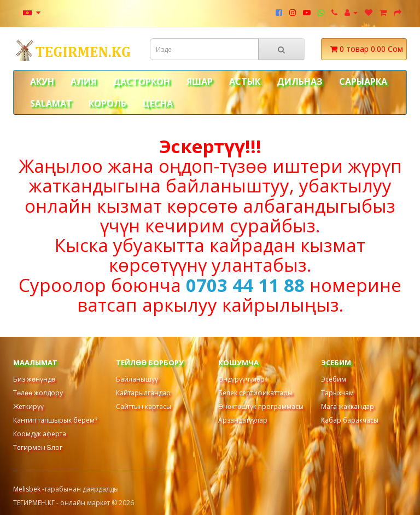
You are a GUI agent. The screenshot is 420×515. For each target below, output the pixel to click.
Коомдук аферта (40, 434)
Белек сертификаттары (255, 393)
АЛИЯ (83, 81)
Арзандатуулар (243, 420)
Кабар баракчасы (350, 420)
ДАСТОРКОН (141, 81)
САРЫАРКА (363, 81)
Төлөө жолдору (38, 393)
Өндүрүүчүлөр (241, 379)
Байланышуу (137, 379)
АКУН (42, 81)
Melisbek (28, 489)
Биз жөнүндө (34, 379)
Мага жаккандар (348, 406)
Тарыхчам (337, 393)
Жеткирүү (28, 406)
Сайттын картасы (144, 406)
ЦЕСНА (158, 103)
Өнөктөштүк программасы (261, 406)
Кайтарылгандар (143, 393)
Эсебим (334, 379)
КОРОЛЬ (107, 103)
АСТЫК (245, 81)
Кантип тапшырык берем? (55, 420)
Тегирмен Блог (38, 447)
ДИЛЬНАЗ (300, 81)
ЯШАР (200, 81)
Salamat (51, 103)
